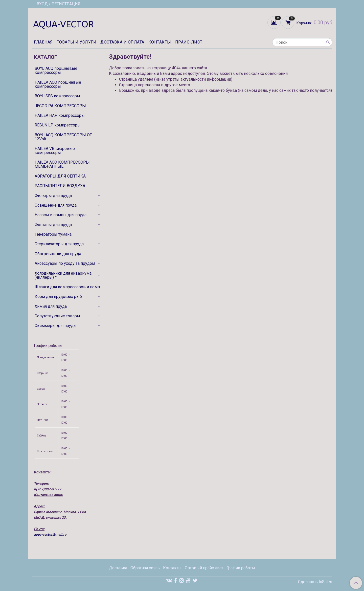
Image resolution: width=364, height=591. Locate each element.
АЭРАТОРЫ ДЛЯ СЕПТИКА (60, 176)
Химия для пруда (51, 306)
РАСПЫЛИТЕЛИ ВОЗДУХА (60, 186)
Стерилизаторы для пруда (59, 244)
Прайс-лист (189, 42)
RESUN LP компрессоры (58, 125)
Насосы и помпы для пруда (61, 215)
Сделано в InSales (315, 582)
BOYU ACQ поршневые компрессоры (56, 70)
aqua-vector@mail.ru (50, 534)
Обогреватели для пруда (58, 254)
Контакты (160, 42)
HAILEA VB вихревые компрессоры (55, 151)
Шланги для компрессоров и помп (67, 287)
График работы (241, 568)
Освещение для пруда (56, 205)
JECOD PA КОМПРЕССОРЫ (60, 106)
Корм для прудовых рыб (58, 297)
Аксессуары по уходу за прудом (65, 263)
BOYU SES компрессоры (57, 96)
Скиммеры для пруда (55, 326)
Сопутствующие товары (57, 316)
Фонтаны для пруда (53, 225)
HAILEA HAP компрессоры (60, 115)
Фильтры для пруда (53, 196)
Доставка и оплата (122, 42)
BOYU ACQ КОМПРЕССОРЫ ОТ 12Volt (63, 137)
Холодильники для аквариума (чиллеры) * (63, 275)
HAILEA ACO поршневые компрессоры (58, 84)
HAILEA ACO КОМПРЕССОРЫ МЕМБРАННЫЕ (62, 164)
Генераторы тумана (53, 234)
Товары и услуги (77, 42)
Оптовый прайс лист (204, 568)
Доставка (118, 568)
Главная (43, 42)
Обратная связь (145, 568)
